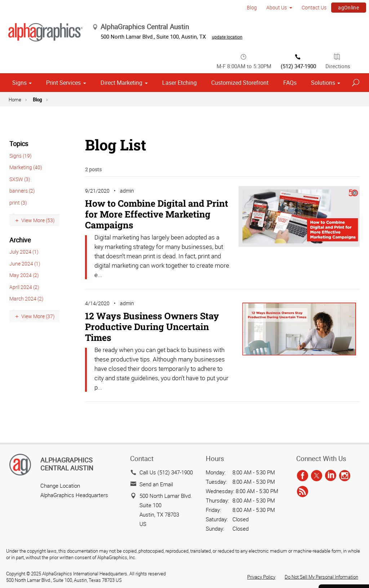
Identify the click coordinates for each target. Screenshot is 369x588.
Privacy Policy (261, 501)
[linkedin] (331, 400)
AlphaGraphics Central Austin (67, 388)
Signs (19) (21, 83)
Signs (19, 10)
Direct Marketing (121, 10)
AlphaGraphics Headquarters (74, 419)
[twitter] (317, 400)
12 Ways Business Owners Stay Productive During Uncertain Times (152, 254)
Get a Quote (343, 518)
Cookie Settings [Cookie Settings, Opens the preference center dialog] (29, 543)
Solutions (323, 10)
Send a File (343, 538)
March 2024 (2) (26, 226)
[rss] (303, 416)
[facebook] (303, 400)
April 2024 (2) (24, 214)
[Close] (11, 580)
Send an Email (156, 408)
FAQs (290, 10)
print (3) (18, 130)
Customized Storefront (240, 10)
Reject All (21, 563)
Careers (343, 558)
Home (15, 27)
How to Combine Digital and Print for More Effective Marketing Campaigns (157, 141)
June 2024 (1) (25, 191)
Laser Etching (179, 10)
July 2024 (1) (24, 179)
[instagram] (345, 400)
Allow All (65, 563)
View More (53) (38, 148)
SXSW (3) (20, 106)
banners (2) (22, 118)
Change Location (60, 409)
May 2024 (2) (24, 202)
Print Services (63, 10)
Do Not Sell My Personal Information (321, 501)
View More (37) (38, 244)
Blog (37, 27)
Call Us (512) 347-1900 (166, 396)
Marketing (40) (26, 95)
